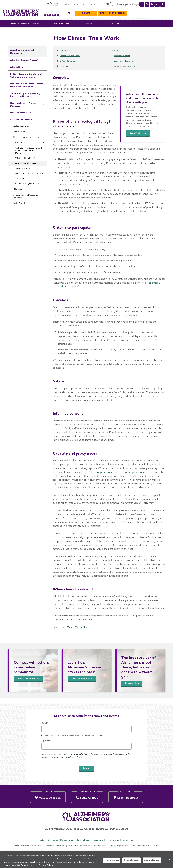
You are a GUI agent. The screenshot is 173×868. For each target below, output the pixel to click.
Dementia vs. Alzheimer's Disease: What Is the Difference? (26, 91)
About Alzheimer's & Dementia (58, 31)
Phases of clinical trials (70, 62)
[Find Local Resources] (93, 3)
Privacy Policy (76, 757)
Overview (64, 57)
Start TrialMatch (139, 139)
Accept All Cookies (152, 861)
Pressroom (98, 840)
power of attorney (143, 478)
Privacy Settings (112, 861)
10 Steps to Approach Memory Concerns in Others (25, 101)
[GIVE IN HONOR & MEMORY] (155, 11)
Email (44, 723)
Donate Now (132, 690)
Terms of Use (83, 840)
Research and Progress (86, 31)
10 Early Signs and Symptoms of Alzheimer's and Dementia (26, 82)
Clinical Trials (106, 31)
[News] (117, 3)
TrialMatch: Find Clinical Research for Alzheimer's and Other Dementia (29, 157)
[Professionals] (138, 3)
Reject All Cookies (131, 861)
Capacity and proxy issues (126, 67)
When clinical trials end (124, 72)
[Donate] (129, 11)
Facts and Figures (19, 223)
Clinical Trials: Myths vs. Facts (27, 190)
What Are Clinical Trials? (25, 164)
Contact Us (129, 840)
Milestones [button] (18, 196)
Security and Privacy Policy (60, 840)
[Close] (169, 860)
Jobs (41, 840)
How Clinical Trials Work (26, 170)
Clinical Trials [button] (19, 149)
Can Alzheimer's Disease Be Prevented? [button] (26, 202)
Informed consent (122, 62)
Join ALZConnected (28, 685)
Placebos (64, 72)
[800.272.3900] (87, 796)
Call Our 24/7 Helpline (56, 9)
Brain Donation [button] (20, 209)
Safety (117, 57)
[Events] (126, 3)
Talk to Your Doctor (23, 185)
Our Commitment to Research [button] (27, 143)
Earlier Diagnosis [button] (21, 132)
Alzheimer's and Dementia (23, 242)
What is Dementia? (19, 73)
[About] (108, 3)
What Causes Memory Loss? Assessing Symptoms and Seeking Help (26, 232)
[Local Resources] (126, 796)
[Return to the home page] (21, 10)
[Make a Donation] (48, 796)
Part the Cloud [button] (20, 138)
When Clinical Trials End (25, 175)
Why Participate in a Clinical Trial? (29, 180)
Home (38, 31)
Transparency (114, 840)
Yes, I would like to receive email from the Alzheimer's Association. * (76, 736)
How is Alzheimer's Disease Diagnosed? (23, 111)
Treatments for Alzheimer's (23, 216)
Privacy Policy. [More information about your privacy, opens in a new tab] (46, 866)
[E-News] (152, 3)
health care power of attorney (104, 478)
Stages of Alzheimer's (20, 119)
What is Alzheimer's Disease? (24, 67)
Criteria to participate (70, 67)
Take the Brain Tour (82, 685)
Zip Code (46, 741)
